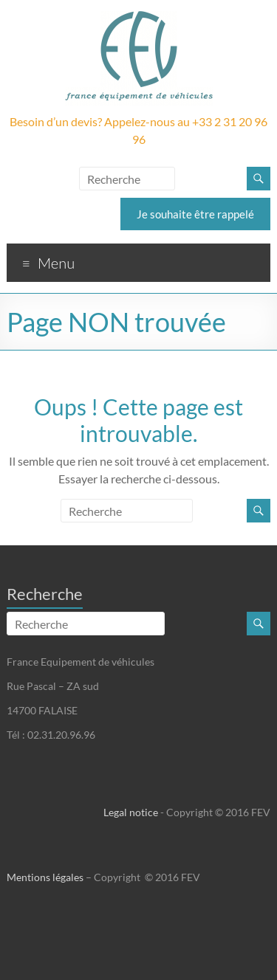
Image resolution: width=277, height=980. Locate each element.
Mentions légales (45, 877)
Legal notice (131, 812)
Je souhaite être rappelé (195, 214)
